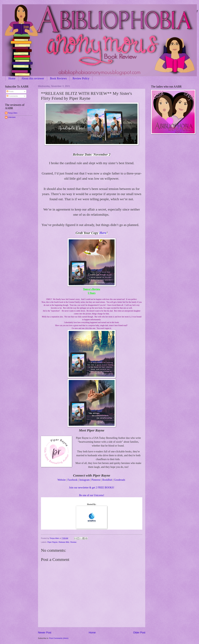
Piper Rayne (52, 542)
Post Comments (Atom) (59, 638)
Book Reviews (58, 78)
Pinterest (96, 480)
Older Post (139, 633)
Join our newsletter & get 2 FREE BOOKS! (92, 488)
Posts (10, 91)
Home (12, 78)
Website (62, 480)
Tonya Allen (13, 113)
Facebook (73, 480)
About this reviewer (33, 78)
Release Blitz (64, 542)
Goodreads (120, 480)
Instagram (84, 480)
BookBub (107, 480)
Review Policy (81, 78)
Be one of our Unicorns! (92, 495)
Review (73, 542)
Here (103, 233)
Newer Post (45, 633)
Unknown (12, 117)
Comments (12, 96)
